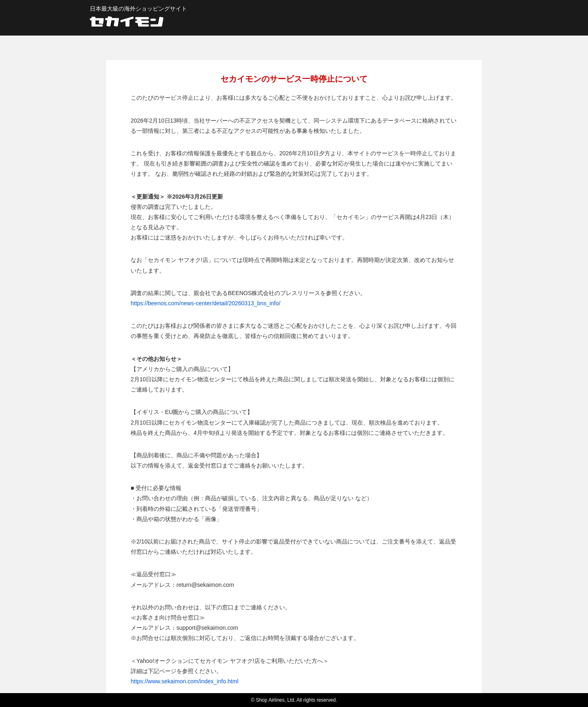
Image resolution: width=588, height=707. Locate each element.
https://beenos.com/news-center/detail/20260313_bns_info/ (206, 303)
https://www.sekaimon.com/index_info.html (185, 681)
